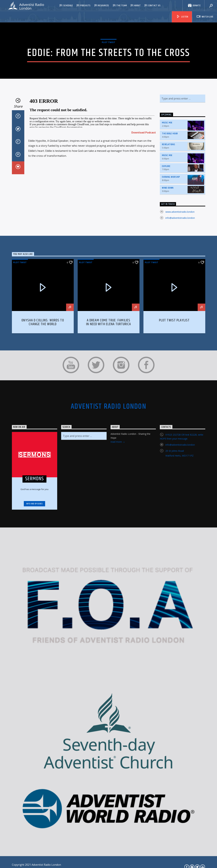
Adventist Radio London (108, 451)
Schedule (68, 6)
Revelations (169, 188)
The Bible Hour (170, 178)
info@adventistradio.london (180, 262)
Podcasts (85, 6)
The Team (122, 6)
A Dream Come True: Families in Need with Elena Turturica (108, 366)
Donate (194, 6)
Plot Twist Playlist (174, 364)
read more (118, 486)
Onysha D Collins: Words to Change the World (43, 366)
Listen (182, 17)
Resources (104, 6)
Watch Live (205, 17)
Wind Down (168, 232)
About (138, 6)
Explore (166, 210)
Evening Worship (171, 221)
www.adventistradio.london (180, 256)
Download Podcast (144, 176)
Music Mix (167, 167)
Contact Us (154, 6)
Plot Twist (108, 64)
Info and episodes (35, 548)
